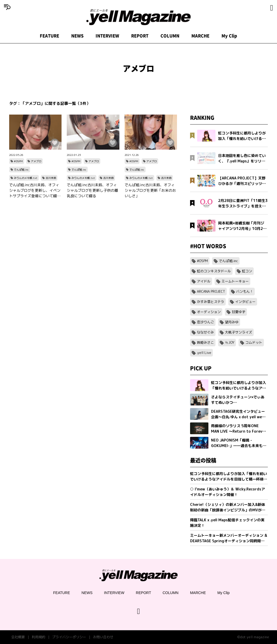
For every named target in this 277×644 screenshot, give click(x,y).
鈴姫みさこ (205, 342)
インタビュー (245, 302)
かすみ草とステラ (210, 302)
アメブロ (36, 161)
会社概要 (18, 637)
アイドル (204, 281)
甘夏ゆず (239, 312)
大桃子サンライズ (239, 332)
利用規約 (38, 637)
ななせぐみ (205, 332)
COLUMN (170, 36)
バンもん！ (245, 291)
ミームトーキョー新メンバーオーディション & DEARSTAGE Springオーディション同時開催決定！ (229, 538)
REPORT (140, 36)
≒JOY (230, 342)
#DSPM (18, 161)
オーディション (209, 312)
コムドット (254, 342)
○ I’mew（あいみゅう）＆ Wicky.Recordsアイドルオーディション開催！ (228, 492)
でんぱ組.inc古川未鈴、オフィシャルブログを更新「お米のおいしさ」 (150, 190)
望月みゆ (232, 322)
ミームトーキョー (235, 281)
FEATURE (49, 36)
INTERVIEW (107, 36)
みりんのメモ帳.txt (26, 178)
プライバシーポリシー (69, 637)
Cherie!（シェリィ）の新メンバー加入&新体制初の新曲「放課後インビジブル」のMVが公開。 (228, 507)
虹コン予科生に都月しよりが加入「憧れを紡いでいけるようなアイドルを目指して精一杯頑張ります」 (229, 476)
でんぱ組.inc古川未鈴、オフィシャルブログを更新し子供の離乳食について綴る (92, 190)
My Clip (229, 36)
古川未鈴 (51, 178)
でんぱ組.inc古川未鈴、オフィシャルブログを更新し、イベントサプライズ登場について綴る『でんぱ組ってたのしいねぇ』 (35, 190)
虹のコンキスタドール (214, 271)
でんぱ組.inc (21, 170)
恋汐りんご (205, 322)
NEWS (77, 36)
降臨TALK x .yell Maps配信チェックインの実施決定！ (227, 523)
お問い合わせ (103, 637)
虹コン (247, 271)
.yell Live (204, 353)
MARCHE (200, 36)
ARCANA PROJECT (211, 291)
